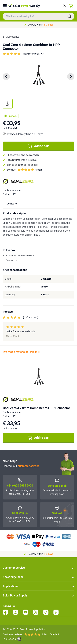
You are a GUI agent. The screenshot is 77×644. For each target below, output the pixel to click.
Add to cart (39, 146)
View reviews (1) (33, 54)
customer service (29, 466)
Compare (12, 204)
